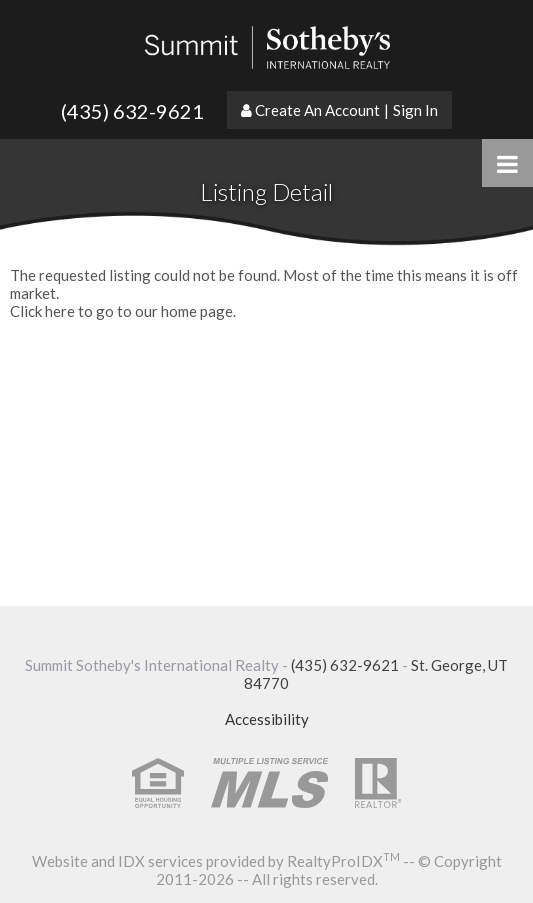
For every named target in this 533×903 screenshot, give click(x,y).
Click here (42, 311)
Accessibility (267, 719)
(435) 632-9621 (132, 111)
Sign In (415, 110)
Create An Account (317, 110)
